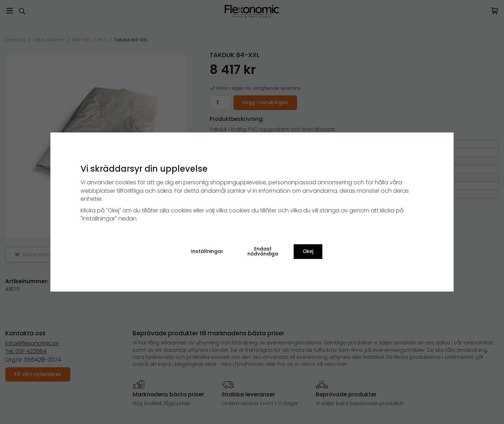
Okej (308, 251)
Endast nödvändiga (263, 251)
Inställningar (207, 251)
